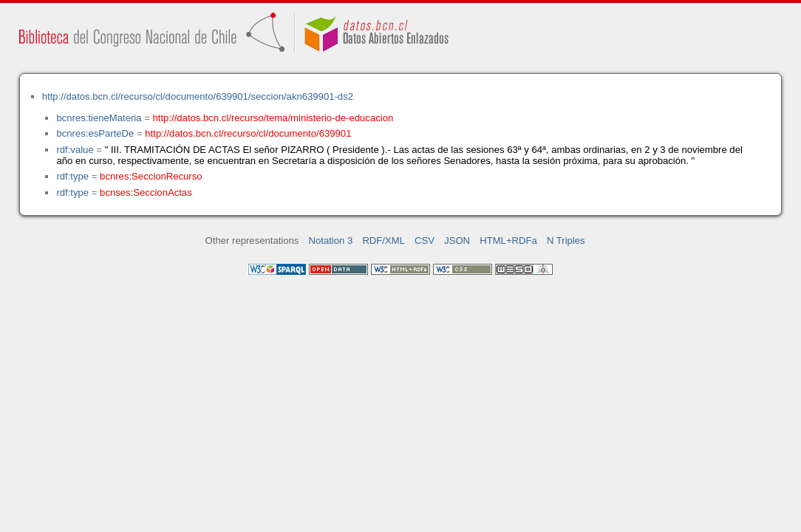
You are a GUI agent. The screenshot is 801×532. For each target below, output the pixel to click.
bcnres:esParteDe (95, 133)
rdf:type (72, 176)
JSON (457, 241)
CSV (425, 241)
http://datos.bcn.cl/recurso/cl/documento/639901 (248, 133)
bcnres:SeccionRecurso (151, 176)
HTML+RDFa (508, 241)
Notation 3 (331, 241)
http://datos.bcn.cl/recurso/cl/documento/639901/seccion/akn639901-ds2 (198, 96)
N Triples (566, 241)
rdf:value (75, 150)
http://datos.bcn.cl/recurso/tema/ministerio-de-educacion (273, 118)
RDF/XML (384, 241)
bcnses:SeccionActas (146, 192)
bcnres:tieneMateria (99, 118)
